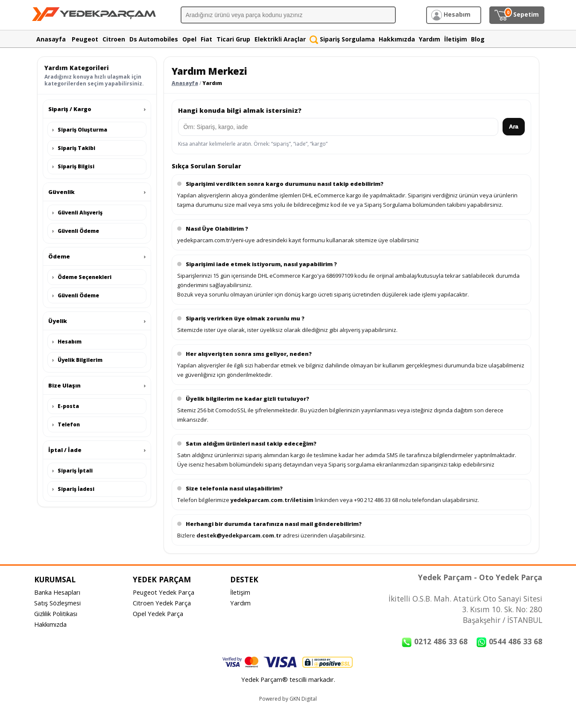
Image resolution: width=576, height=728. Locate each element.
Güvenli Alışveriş (77, 213)
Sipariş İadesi (73, 489)
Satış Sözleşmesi (57, 603)
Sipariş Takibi (74, 148)
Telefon (66, 424)
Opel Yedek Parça (158, 614)
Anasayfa (185, 83)
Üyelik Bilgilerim (77, 360)
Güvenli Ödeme (76, 231)
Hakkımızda (50, 624)
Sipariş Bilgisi (73, 166)
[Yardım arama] (338, 127)
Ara (514, 127)
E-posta (66, 406)
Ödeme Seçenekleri (82, 277)
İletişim (240, 592)
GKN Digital (303, 699)
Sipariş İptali (72, 471)
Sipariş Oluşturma (80, 130)
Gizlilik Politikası (56, 614)
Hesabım (67, 342)
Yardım (240, 603)
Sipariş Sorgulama (342, 39)
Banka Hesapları (57, 592)
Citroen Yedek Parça (162, 603)
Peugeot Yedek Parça (164, 592)
